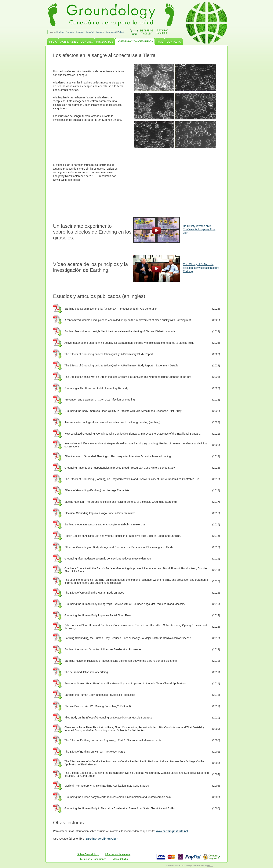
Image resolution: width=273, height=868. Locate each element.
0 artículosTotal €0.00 (162, 32)
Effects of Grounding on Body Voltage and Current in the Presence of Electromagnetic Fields (119, 547)
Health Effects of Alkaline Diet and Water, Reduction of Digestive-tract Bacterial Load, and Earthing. (123, 536)
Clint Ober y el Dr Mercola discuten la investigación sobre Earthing (201, 268)
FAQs (160, 42)
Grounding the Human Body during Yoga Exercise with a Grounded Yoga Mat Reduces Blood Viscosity (125, 604)
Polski (121, 32)
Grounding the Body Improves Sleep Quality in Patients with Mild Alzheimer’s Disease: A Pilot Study (123, 411)
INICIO (53, 42)
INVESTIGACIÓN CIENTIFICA (135, 41)
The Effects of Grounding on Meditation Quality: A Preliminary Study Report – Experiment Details (121, 365)
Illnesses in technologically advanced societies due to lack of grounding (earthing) (112, 422)
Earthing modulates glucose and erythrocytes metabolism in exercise (105, 524)
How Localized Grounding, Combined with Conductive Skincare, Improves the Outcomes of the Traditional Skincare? (133, 434)
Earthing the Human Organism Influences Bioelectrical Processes (103, 649)
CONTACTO (174, 42)
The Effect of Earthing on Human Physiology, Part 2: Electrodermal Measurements (113, 740)
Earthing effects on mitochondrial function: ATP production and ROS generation (111, 309)
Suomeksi (111, 32)
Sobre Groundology (88, 854)
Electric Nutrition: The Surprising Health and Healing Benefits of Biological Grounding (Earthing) (121, 502)
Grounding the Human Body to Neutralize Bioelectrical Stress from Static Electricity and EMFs (120, 808)
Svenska (100, 32)
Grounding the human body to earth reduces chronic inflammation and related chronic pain (118, 797)
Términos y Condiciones (93, 859)
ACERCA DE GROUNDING (77, 42)
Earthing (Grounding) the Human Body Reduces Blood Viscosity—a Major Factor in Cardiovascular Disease (128, 638)
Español (90, 32)
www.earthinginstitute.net (172, 831)
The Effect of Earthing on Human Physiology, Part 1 (95, 752)
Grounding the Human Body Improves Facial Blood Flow (98, 615)
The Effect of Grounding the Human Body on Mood (94, 593)
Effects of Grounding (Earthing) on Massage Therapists (97, 490)
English (60, 32)
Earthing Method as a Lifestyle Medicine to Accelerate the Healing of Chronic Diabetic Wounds (120, 331)
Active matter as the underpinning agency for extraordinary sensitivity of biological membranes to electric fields (129, 343)
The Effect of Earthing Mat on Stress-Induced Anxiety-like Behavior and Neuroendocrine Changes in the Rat (128, 377)
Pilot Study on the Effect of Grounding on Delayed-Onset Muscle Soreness (108, 718)
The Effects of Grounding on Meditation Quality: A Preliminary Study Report (109, 354)
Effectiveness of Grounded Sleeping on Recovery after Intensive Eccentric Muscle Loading (118, 456)
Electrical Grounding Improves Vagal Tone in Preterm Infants (100, 513)
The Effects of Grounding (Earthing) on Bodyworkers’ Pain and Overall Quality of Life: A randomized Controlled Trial (132, 479)
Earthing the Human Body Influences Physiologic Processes (100, 695)
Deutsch (80, 32)
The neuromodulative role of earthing (86, 672)
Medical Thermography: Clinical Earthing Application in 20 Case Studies (107, 786)
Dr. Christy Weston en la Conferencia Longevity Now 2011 (199, 229)
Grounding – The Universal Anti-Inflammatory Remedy (96, 388)
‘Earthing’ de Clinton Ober (101, 839)
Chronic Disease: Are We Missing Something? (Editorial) (98, 706)
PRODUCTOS (105, 42)
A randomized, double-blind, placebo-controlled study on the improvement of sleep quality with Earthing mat (128, 320)
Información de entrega (118, 854)
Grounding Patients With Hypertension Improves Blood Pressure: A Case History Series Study (120, 468)
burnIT (210, 865)
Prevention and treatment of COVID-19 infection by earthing (100, 400)
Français (70, 32)
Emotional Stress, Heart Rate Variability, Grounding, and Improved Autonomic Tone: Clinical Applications (126, 683)
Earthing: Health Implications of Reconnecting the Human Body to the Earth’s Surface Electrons (121, 661)
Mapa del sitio (120, 859)
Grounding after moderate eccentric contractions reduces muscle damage (108, 559)
